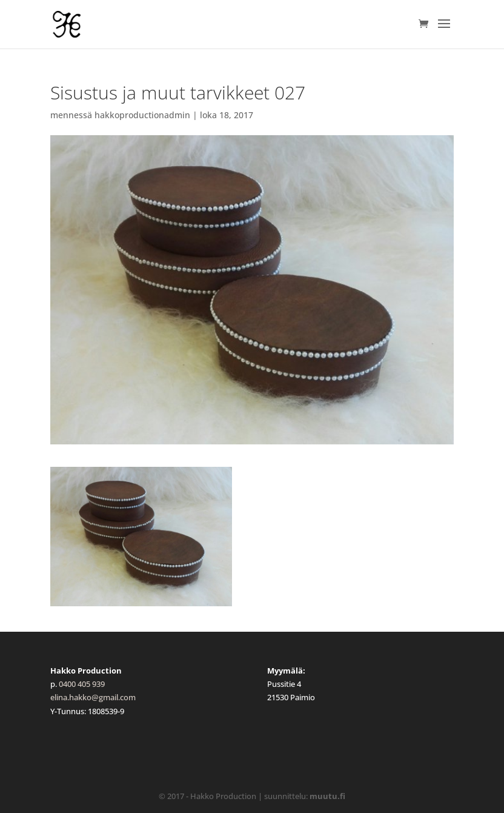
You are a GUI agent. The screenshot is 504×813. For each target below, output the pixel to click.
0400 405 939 (82, 684)
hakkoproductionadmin (142, 115)
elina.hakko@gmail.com (93, 697)
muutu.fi (327, 796)
